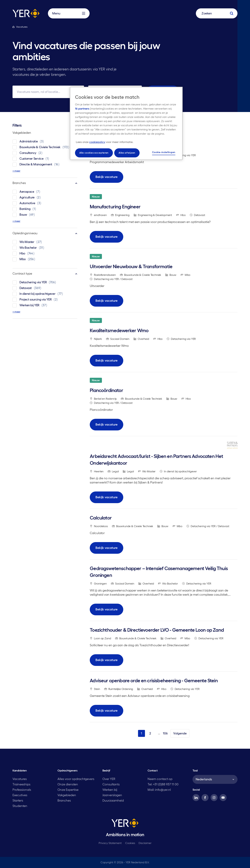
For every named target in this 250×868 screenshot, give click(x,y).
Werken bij (110, 790)
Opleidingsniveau (45, 233)
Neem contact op (160, 779)
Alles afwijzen (127, 153)
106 (165, 733)
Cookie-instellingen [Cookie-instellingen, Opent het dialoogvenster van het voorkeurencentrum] (164, 152)
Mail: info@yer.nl (159, 790)
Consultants (111, 784)
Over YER (109, 779)
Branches (45, 183)
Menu (69, 13)
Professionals (22, 790)
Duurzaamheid (113, 801)
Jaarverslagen (112, 795)
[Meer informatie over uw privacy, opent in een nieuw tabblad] (105, 142)
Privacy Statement (110, 843)
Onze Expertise (68, 790)
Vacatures (20, 779)
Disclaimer (145, 843)
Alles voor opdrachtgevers (76, 779)
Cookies (130, 843)
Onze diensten (68, 784)
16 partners (82, 109)
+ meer (16, 171)
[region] (126, 123)
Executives (20, 795)
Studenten (20, 806)
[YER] (125, 824)
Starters (18, 801)
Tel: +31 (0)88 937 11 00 (163, 784)
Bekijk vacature (107, 177)
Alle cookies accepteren (94, 153)
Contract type (45, 273)
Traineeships (21, 784)
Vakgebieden (45, 133)
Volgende (180, 733)
